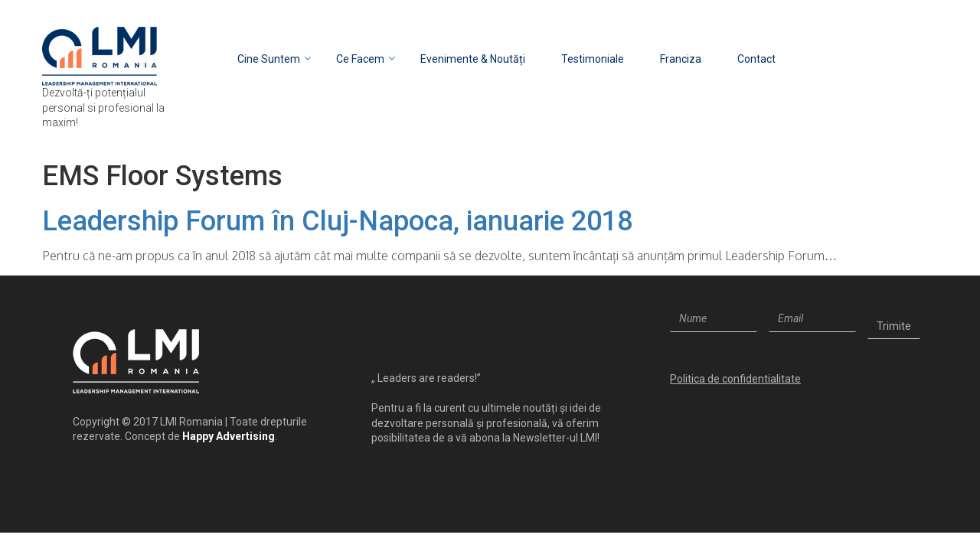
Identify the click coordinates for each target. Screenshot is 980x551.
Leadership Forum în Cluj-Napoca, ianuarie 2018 (337, 221)
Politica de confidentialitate (735, 379)
